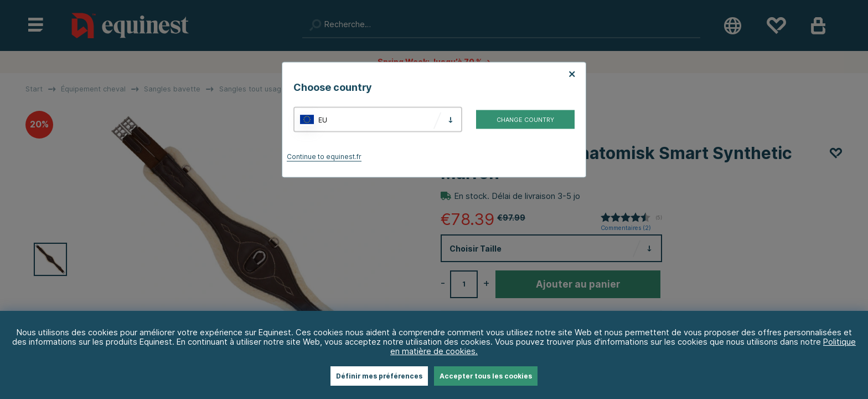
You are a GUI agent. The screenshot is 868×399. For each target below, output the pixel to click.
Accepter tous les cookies (486, 376)
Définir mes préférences (379, 376)
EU (323, 119)
